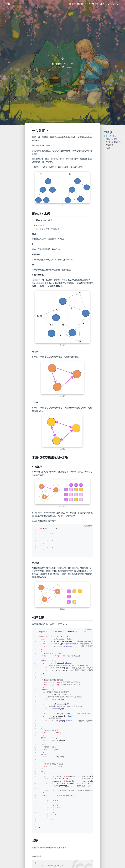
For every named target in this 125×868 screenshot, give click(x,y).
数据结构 (38, 856)
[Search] (117, 4)
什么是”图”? (111, 136)
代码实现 (110, 145)
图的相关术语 (112, 139)
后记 (108, 148)
